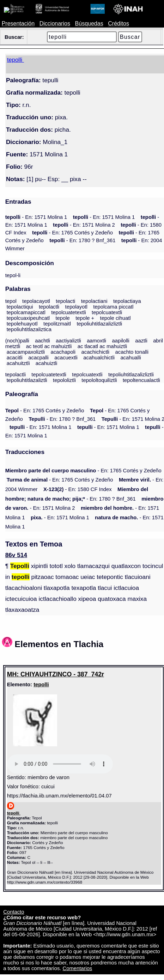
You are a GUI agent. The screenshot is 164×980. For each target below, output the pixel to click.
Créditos (119, 23)
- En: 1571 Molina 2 (84, 225)
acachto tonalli (132, 352)
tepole (63, 318)
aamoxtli (96, 341)
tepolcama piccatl (113, 307)
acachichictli (96, 352)
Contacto (14, 912)
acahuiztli (47, 363)
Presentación (18, 23)
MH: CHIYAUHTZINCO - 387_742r (56, 674)
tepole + (85, 318)
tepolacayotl (36, 301)
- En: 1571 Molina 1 (36, 217)
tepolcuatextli (107, 312)
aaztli (141, 341)
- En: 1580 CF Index (78, 489)
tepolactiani (94, 301)
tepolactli (49, 307)
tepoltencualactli (141, 380)
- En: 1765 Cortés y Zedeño (72, 233)
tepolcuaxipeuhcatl (28, 318)
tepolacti (65, 301)
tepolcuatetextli (69, 312)
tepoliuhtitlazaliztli (27, 380)
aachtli (42, 341)
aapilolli (121, 341)
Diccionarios (55, 23)
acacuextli (66, 358)
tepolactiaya (127, 301)
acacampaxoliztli (26, 352)
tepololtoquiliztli (99, 380)
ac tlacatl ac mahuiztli (102, 346)
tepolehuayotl (22, 324)
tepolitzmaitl (57, 324)
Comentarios (78, 968)
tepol (11, 301)
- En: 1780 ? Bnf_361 (82, 240)
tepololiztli (64, 380)
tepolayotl (76, 307)
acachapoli (63, 352)
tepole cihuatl (116, 318)
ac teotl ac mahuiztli (49, 346)
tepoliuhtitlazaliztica (29, 329)
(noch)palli (17, 341)
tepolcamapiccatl (26, 312)
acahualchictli (99, 358)
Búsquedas (89, 23)
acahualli (130, 358)
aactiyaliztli (68, 341)
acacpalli (38, 358)
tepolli (41, 685)
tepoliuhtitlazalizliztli (99, 324)
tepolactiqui (20, 307)
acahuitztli (18, 363)
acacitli (15, 358)
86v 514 (16, 555)
